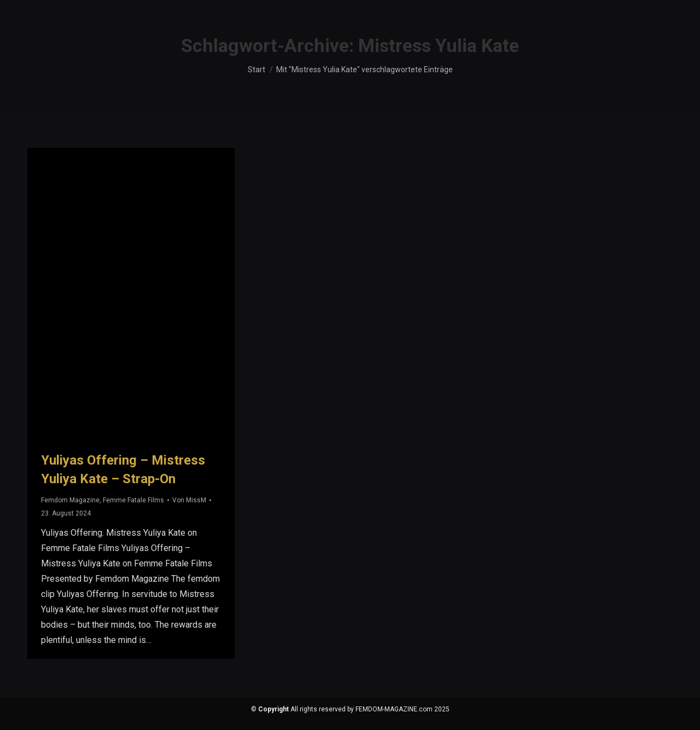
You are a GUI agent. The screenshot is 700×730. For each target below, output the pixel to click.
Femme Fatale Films (133, 500)
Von (189, 500)
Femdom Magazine (70, 500)
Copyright (273, 709)
